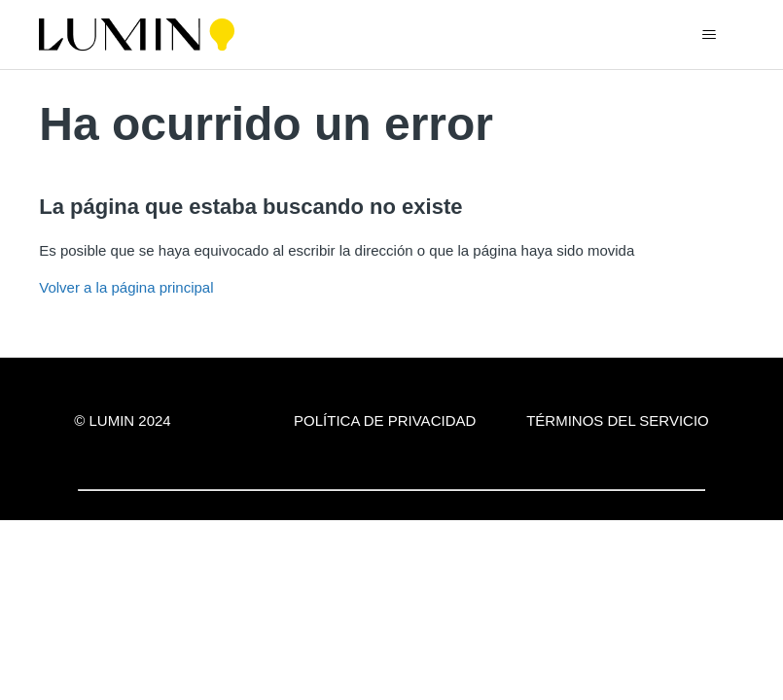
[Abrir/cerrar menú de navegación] (710, 35)
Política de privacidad (385, 420)
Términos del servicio (618, 420)
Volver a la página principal (126, 287)
